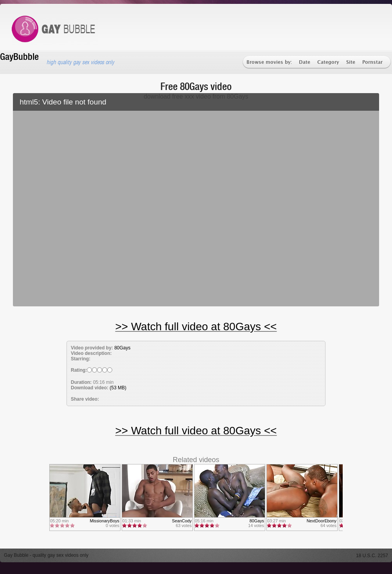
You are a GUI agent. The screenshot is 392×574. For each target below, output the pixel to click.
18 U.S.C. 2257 (372, 556)
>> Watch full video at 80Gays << (196, 327)
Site (351, 62)
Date (305, 62)
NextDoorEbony (322, 521)
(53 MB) (118, 388)
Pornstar (372, 62)
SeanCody (182, 521)
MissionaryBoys (104, 521)
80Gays (122, 348)
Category (328, 62)
